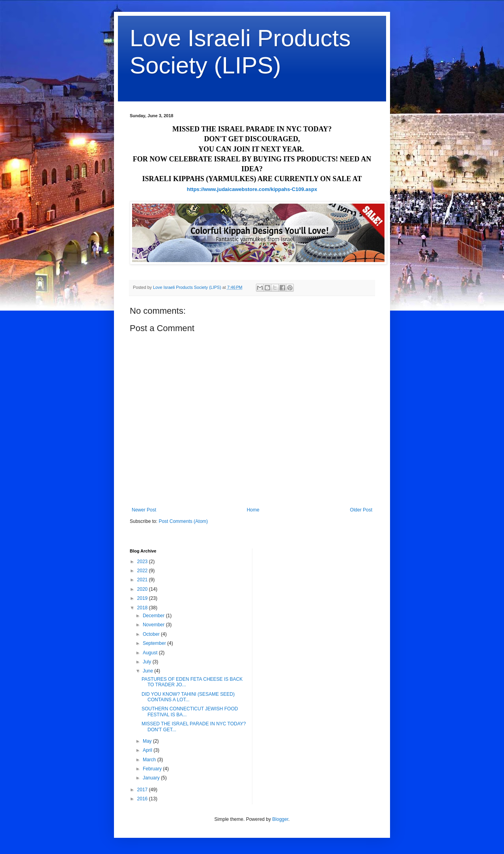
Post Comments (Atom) (183, 521)
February (153, 769)
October (152, 634)
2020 (143, 589)
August (151, 653)
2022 (143, 571)
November (154, 625)
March (150, 760)
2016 (143, 799)
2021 (143, 580)
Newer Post (144, 510)
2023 (143, 562)
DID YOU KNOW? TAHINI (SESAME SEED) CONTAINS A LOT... (188, 697)
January (152, 778)
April (148, 750)
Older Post (361, 510)
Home (253, 510)
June (148, 671)
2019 (143, 598)
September (155, 643)
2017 (143, 790)
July (148, 662)
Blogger (280, 819)
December (154, 616)
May (148, 741)
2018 (143, 608)
